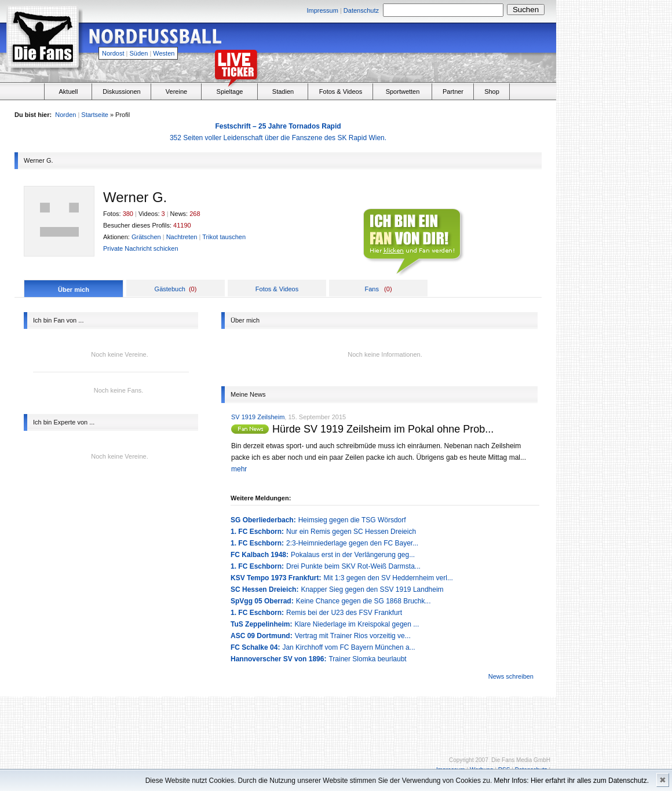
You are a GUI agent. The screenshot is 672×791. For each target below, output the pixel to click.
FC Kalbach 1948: (260, 555)
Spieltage (230, 91)
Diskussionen (121, 91)
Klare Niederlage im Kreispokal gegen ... (357, 624)
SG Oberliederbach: (263, 520)
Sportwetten (403, 91)
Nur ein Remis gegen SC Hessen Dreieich (351, 532)
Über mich (74, 290)
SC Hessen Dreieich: (264, 589)
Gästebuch (170, 289)
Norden (65, 115)
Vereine (176, 91)
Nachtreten (182, 237)
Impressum (322, 10)
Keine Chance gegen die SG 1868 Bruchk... (364, 601)
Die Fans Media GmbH (521, 760)
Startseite (94, 115)
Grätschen (146, 237)
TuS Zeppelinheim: (261, 624)
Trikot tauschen (224, 237)
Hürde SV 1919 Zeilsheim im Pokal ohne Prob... (383, 429)
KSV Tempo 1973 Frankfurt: (276, 578)
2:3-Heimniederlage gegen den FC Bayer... (352, 543)
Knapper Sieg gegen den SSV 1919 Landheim (372, 589)
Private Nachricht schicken (141, 248)
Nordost (113, 53)
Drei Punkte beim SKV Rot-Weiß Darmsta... (353, 566)
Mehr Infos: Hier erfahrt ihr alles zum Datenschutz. (571, 781)
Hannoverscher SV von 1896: (278, 659)
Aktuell (68, 91)
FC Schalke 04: (255, 647)
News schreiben (511, 676)
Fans (371, 289)
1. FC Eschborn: (257, 532)
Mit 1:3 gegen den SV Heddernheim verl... (388, 578)
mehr (239, 469)
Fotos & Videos (341, 91)
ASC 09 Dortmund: (262, 636)
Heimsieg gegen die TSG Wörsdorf (352, 520)
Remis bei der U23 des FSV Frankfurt (344, 613)
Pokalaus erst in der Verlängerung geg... (353, 555)
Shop (492, 91)
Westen (164, 53)
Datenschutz (361, 10)
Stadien (283, 91)
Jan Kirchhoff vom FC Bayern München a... (348, 647)
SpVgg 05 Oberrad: (262, 601)
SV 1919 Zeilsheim (258, 417)
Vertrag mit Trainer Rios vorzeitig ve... (353, 636)
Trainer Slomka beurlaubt (367, 659)
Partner (453, 91)
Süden (139, 53)
